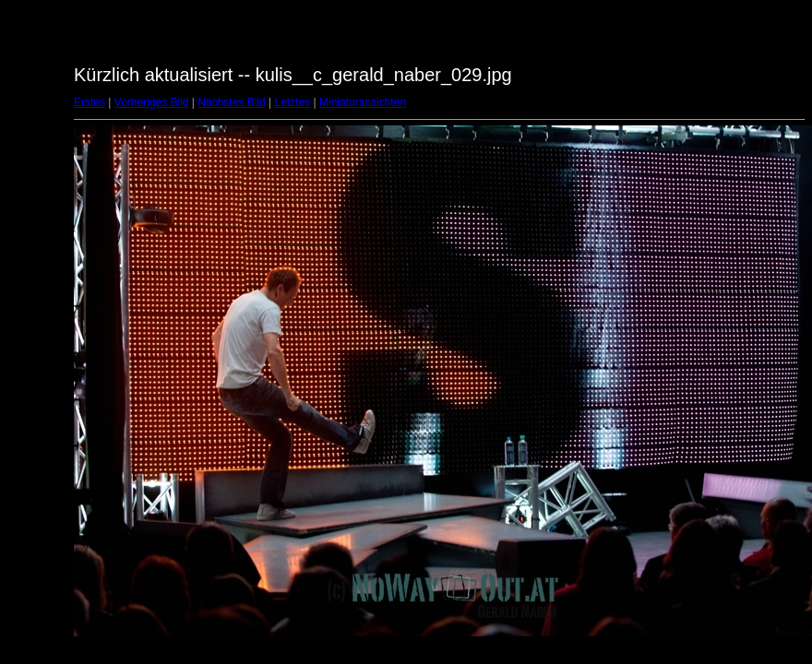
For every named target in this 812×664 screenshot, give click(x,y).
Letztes (293, 102)
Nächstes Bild (231, 102)
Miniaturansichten (363, 102)
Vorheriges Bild (152, 102)
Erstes (90, 102)
